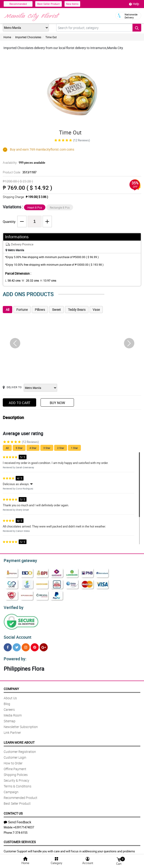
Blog (7, 701)
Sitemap (10, 718)
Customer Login (15, 755)
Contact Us (13, 811)
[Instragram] (26, 645)
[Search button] (137, 28)
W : (28, 280)
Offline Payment (15, 766)
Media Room (13, 712)
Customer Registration (20, 749)
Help (134, 4)
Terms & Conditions (18, 783)
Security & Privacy (16, 778)
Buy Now (57, 403)
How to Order (13, 760)
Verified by (13, 606)
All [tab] (7, 310)
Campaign (11, 789)
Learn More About (19, 740)
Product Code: (19, 172)
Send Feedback (18, 819)
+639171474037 (24, 824)
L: (12, 280)
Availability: (23, 163)
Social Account (16, 635)
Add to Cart (20, 403)
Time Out (51, 37)
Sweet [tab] (56, 310)
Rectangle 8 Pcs (60, 207)
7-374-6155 (20, 830)
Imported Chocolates (28, 37)
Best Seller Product (48, 4)
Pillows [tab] (40, 310)
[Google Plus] (44, 645)
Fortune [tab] (22, 310)
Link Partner (12, 730)
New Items (72, 4)
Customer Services (20, 839)
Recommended (18, 4)
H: (44, 280)
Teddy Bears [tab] (77, 310)
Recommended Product (21, 795)
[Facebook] (8, 645)
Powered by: (14, 656)
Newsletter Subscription (21, 724)
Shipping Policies (16, 772)
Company (11, 686)
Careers (9, 707)
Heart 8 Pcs (35, 207)
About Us (10, 695)
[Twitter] (17, 645)
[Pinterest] (35, 645)
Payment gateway (18, 560)
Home (7, 37)
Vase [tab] (96, 310)
